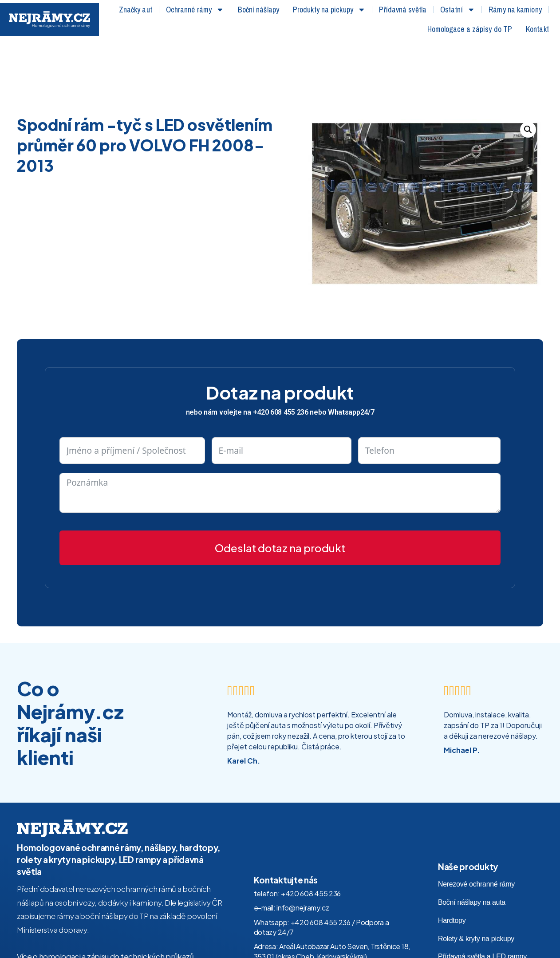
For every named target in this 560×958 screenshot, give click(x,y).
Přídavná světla (403, 10)
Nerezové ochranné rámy (476, 824)
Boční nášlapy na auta (472, 842)
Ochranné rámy (195, 10)
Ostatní (457, 10)
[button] (528, 70)
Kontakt (537, 29)
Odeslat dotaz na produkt (280, 487)
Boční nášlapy (258, 10)
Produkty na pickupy (329, 10)
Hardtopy (452, 860)
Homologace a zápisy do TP (470, 29)
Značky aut (136, 10)
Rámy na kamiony (515, 10)
